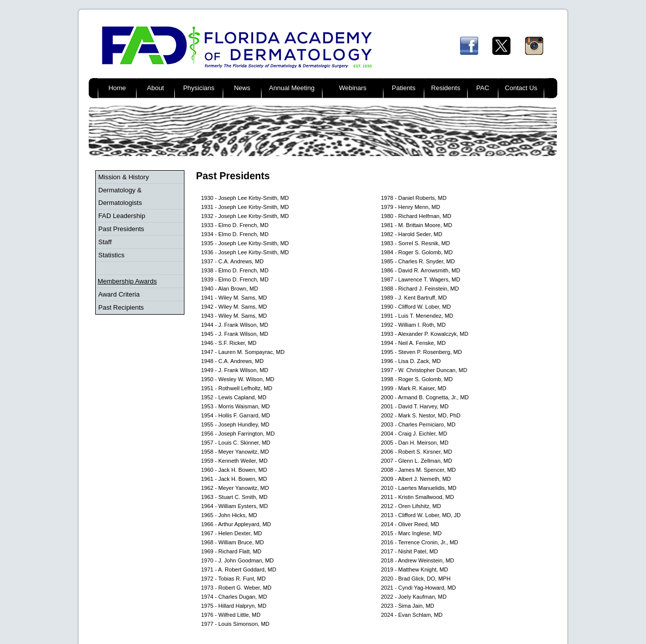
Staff (105, 242)
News (242, 88)
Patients (404, 88)
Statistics (111, 255)
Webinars (353, 88)
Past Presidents (121, 229)
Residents (446, 88)
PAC (483, 88)
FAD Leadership (122, 216)
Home (117, 88)
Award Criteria (119, 294)
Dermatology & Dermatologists (120, 196)
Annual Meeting (292, 88)
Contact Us (521, 88)
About (156, 88)
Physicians (199, 88)
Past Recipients (121, 307)
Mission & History (123, 177)
